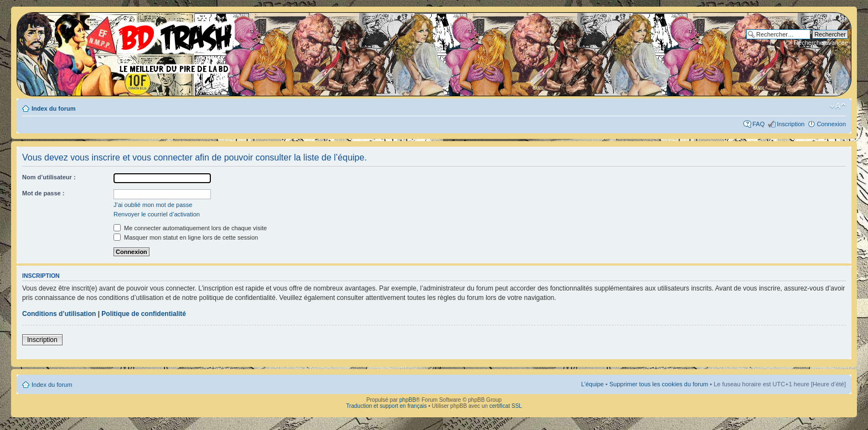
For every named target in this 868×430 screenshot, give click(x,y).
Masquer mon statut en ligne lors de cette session (186, 237)
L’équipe (593, 384)
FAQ (758, 124)
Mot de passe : (43, 193)
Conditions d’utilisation (59, 314)
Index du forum (53, 108)
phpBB (407, 400)
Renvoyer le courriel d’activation (157, 214)
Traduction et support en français (386, 406)
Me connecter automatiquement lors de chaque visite (190, 228)
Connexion (831, 124)
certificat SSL (506, 406)
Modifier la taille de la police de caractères (838, 106)
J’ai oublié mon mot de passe (153, 205)
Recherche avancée (821, 43)
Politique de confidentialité (144, 314)
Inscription (790, 124)
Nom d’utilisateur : (49, 177)
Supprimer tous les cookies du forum (659, 384)
